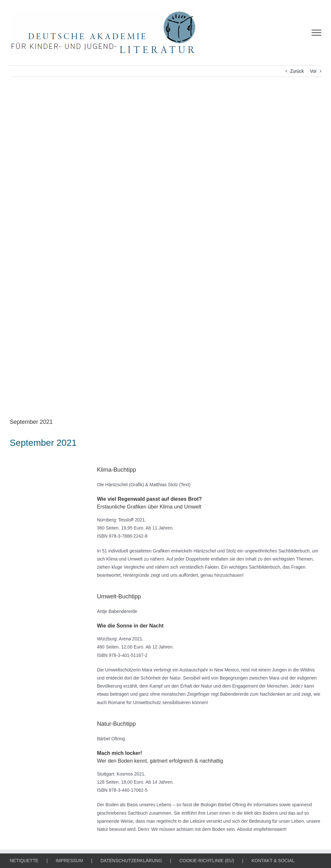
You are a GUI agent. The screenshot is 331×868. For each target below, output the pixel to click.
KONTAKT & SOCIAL (273, 861)
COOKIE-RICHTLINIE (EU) (207, 861)
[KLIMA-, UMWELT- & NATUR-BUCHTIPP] (165, 252)
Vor (313, 71)
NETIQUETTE (24, 861)
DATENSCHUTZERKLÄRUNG (131, 861)
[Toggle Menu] (317, 33)
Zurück (297, 71)
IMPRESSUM (69, 861)
